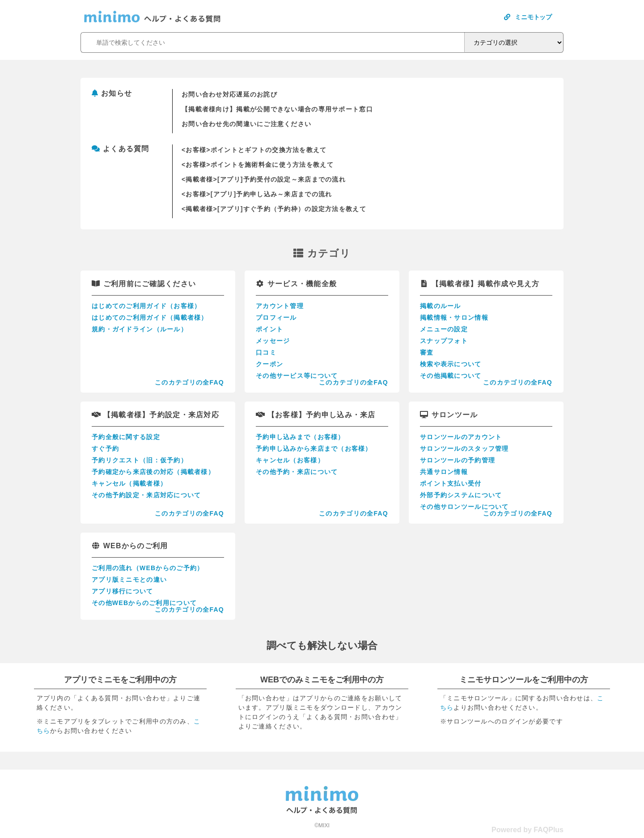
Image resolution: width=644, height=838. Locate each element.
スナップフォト (444, 341)
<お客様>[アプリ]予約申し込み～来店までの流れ (257, 194)
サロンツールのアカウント (461, 437)
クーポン (269, 364)
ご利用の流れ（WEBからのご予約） (148, 568)
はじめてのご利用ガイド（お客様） (146, 306)
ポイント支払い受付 (451, 483)
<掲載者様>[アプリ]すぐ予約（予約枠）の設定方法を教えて (274, 209)
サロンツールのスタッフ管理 (464, 449)
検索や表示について (451, 364)
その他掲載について (451, 376)
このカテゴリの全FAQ (189, 382)
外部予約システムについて (461, 495)
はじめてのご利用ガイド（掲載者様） (150, 317)
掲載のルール (441, 306)
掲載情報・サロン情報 (454, 317)
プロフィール (276, 317)
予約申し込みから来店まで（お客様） (314, 449)
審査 (427, 352)
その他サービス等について (297, 376)
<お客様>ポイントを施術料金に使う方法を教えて (258, 165)
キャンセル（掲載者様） (129, 483)
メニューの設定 (444, 329)
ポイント (269, 329)
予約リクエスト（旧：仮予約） (140, 460)
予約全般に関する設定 (126, 437)
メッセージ (273, 341)
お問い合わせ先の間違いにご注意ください (246, 124)
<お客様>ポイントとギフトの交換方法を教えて (254, 150)
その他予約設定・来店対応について (146, 495)
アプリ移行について (123, 591)
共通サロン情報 (444, 472)
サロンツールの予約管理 (458, 460)
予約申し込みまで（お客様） (300, 437)
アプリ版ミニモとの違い (129, 580)
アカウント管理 (280, 306)
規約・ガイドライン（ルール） (140, 329)
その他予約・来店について (297, 472)
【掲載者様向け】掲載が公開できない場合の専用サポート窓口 (277, 109)
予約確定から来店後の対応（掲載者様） (153, 472)
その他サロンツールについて (464, 507)
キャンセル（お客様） (290, 460)
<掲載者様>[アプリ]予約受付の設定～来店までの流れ (264, 179)
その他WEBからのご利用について (144, 603)
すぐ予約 (105, 449)
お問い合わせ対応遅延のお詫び (229, 94)
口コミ (266, 352)
